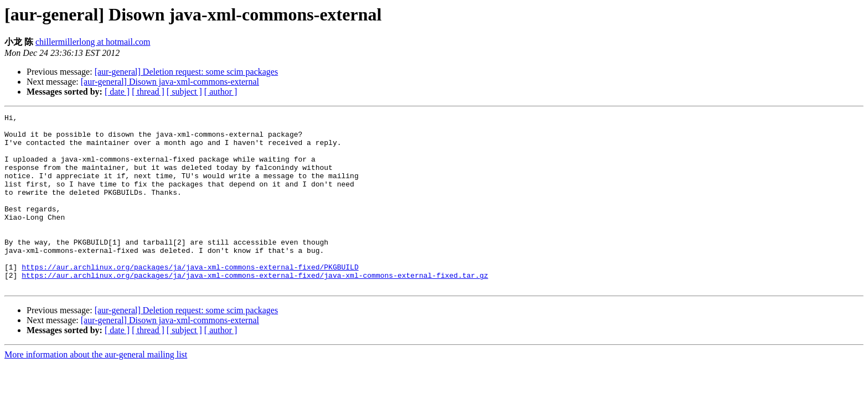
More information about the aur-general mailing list (96, 389)
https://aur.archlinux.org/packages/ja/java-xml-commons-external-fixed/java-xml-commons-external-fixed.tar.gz (255, 308)
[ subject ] (184, 92)
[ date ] (117, 92)
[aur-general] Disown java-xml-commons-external (170, 82)
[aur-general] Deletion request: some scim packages (187, 72)
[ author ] (221, 92)
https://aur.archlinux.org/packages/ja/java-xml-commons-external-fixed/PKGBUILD (190, 298)
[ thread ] (148, 92)
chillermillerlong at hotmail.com (93, 42)
